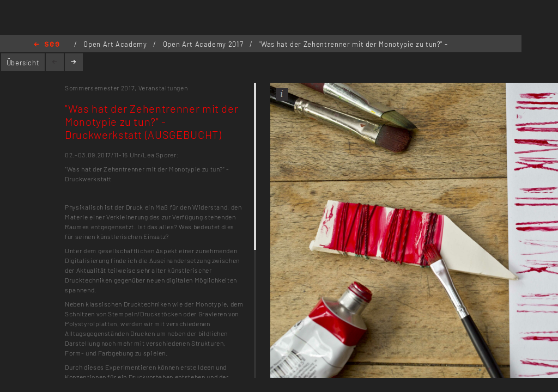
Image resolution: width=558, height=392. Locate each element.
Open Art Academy (116, 44)
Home (47, 45)
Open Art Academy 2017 (204, 44)
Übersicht (23, 63)
